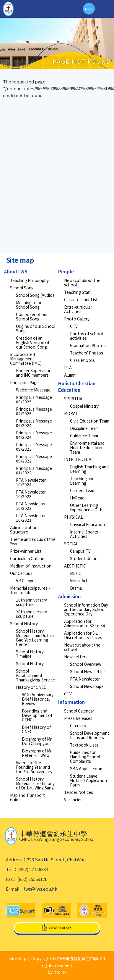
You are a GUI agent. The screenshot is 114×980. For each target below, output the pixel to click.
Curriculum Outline (27, 558)
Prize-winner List (26, 551)
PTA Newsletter (85, 679)
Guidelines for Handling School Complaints (85, 757)
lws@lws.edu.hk (41, 889)
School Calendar (79, 711)
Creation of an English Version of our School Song (33, 342)
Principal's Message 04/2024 (34, 435)
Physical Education (87, 524)
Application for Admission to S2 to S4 (85, 623)
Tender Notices (79, 792)
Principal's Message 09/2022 (34, 458)
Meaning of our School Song (30, 305)
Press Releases (78, 718)
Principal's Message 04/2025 (34, 411)
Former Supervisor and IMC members (33, 373)
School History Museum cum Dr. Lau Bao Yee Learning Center (35, 638)
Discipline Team (84, 428)
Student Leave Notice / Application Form (88, 780)
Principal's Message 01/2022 (34, 470)
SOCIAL (71, 544)
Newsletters (76, 657)
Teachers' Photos (87, 353)
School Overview (86, 664)
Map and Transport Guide (27, 797)
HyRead (77, 498)
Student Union (84, 558)
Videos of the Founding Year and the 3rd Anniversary (34, 767)
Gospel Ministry (84, 406)
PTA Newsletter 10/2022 (31, 506)
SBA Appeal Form (86, 768)
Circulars (78, 726)
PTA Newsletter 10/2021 (31, 518)
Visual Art (79, 581)
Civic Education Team (90, 421)
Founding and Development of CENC (37, 715)
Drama (76, 588)
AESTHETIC (75, 566)
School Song (22, 288)
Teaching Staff (77, 292)
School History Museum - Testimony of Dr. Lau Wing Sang (35, 783)
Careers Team (83, 490)
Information (71, 702)
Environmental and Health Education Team (87, 447)
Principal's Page (24, 382)
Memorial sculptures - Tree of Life (30, 590)
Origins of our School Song (36, 328)
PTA (68, 367)
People (66, 271)
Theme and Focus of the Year (33, 541)
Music (75, 573)
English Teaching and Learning (89, 469)
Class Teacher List (81, 299)
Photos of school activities (86, 336)
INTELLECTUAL (79, 459)
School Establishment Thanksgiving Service (35, 675)
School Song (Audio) (35, 295)
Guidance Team (84, 436)
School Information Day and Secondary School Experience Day (86, 609)
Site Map (18, 958)
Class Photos (82, 360)
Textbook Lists (84, 745)
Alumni (70, 375)
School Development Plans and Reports (90, 735)
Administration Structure (24, 530)
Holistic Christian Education (77, 387)
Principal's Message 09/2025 (34, 399)
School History (24, 623)
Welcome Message (33, 390)
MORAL (71, 413)
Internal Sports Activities (84, 534)
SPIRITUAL (74, 399)
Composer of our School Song (32, 316)
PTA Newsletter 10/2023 (31, 494)
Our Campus (21, 573)
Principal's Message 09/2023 (34, 447)
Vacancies (73, 800)
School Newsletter (88, 671)
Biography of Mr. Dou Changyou (37, 741)
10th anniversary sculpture (31, 602)
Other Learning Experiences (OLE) (87, 507)
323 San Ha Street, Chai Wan (56, 859)
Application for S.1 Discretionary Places (83, 635)
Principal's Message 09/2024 (34, 423)
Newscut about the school (82, 282)
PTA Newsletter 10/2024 (31, 482)
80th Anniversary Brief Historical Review (38, 699)
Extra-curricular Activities (78, 309)
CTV (74, 326)
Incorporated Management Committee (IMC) (26, 359)
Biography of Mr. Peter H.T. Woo (37, 753)
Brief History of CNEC (36, 729)
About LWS (16, 271)
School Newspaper (88, 686)
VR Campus (26, 581)
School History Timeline (30, 654)
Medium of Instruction (31, 566)
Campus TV (80, 551)
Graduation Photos (88, 345)
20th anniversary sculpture (31, 614)
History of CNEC (31, 687)
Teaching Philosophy (29, 280)
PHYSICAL (74, 517)
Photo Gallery (77, 319)
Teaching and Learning (82, 481)
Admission (69, 596)
